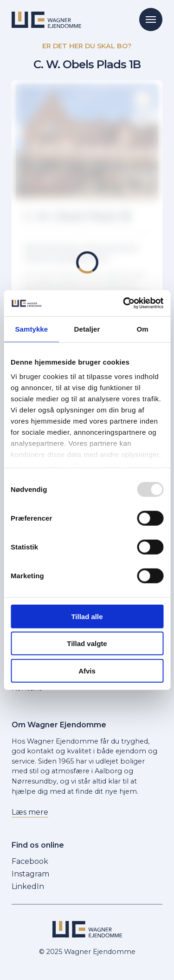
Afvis (87, 670)
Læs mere (30, 812)
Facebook (30, 861)
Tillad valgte (87, 644)
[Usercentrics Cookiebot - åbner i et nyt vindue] (124, 303)
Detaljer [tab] (87, 329)
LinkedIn (28, 886)
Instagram (30, 874)
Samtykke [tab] (31, 329)
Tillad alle (87, 616)
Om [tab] (143, 329)
